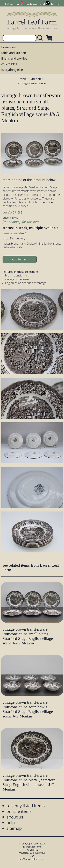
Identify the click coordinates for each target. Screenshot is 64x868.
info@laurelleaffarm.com (32, 859)
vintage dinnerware (32, 83)
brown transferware (17, 275)
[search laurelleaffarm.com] (41, 38)
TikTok (55, 4)
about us (15, 817)
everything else (12, 70)
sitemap (14, 828)
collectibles (9, 64)
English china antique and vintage (26, 283)
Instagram (33, 4)
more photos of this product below (29, 180)
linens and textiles (14, 58)
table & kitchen (30, 79)
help (11, 823)
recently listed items (26, 806)
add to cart (20, 259)
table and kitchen (14, 53)
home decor (10, 47)
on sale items (19, 811)
